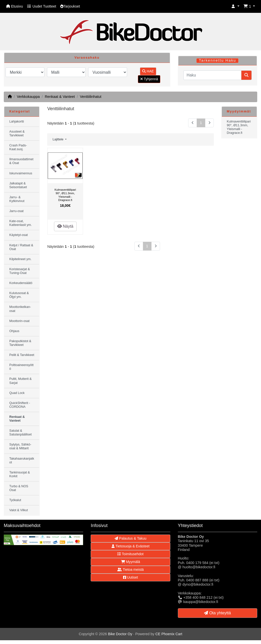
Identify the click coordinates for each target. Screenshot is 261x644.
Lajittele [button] (58, 139)
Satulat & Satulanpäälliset (20, 433)
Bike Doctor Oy (120, 634)
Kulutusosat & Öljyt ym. (19, 295)
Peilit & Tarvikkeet (22, 355)
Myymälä (131, 562)
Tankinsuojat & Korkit (20, 474)
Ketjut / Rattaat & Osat (21, 247)
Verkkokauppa (28, 97)
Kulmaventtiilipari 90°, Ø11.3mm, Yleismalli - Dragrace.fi (65, 195)
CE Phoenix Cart (169, 634)
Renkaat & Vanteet (60, 97)
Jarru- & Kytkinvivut (17, 199)
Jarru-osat (16, 211)
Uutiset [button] (130, 577)
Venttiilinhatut (91, 97)
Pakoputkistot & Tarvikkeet (20, 343)
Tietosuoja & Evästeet (130, 546)
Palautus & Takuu (130, 538)
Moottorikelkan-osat (20, 309)
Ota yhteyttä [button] (217, 613)
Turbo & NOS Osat (19, 488)
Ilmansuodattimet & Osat (21, 161)
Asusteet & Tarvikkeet (17, 133)
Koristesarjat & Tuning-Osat (20, 271)
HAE (148, 71)
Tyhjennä (149, 79)
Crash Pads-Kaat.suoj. (18, 147)
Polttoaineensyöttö (21, 367)
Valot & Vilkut (19, 510)
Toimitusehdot (130, 554)
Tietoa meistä (130, 570)
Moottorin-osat (19, 321)
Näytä (65, 226)
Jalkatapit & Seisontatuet (18, 185)
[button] (235, 6)
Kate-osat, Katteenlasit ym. (21, 223)
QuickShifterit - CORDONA (20, 405)
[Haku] (212, 75)
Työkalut (15, 500)
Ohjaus (14, 331)
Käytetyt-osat (19, 235)
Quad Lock (17, 393)
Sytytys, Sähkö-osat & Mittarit (20, 446)
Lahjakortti (17, 122)
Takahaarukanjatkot (22, 460)
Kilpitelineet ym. (20, 259)
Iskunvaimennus (21, 173)
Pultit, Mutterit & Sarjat (20, 381)
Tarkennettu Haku (218, 60)
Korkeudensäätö (21, 283)
